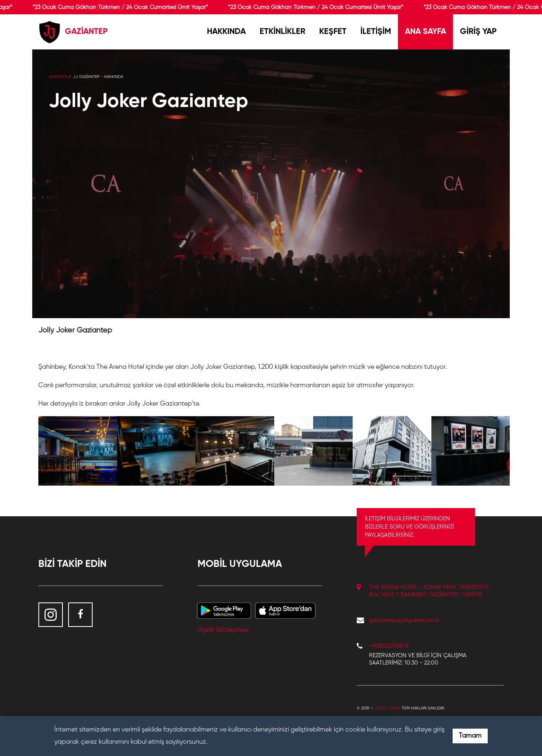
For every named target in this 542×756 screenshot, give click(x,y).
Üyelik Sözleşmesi (223, 630)
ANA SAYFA (425, 32)
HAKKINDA (226, 32)
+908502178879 (389, 646)
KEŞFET (333, 32)
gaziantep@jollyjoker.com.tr (404, 620)
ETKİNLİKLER (282, 32)
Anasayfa (58, 77)
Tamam (470, 736)
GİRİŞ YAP (478, 32)
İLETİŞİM (376, 32)
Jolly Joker (388, 708)
